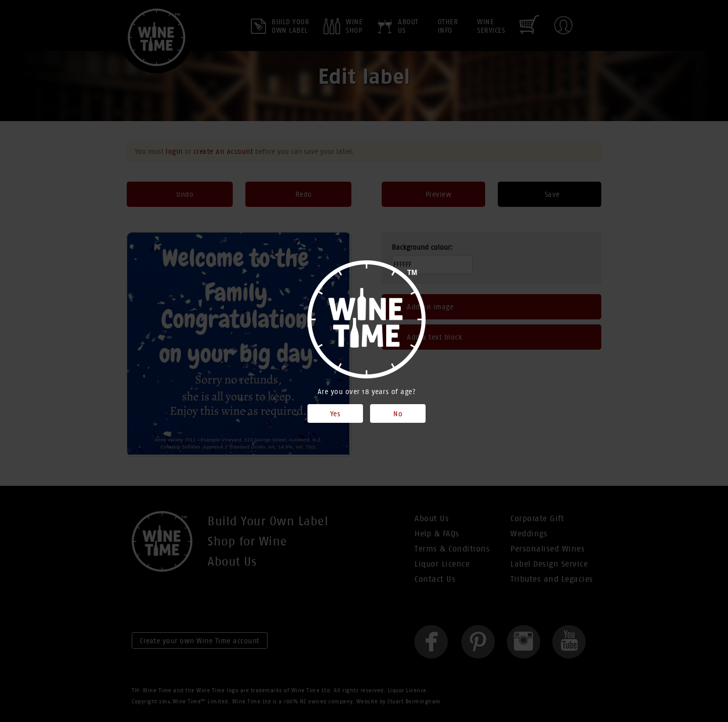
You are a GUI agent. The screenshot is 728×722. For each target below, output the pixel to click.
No (398, 414)
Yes (335, 414)
